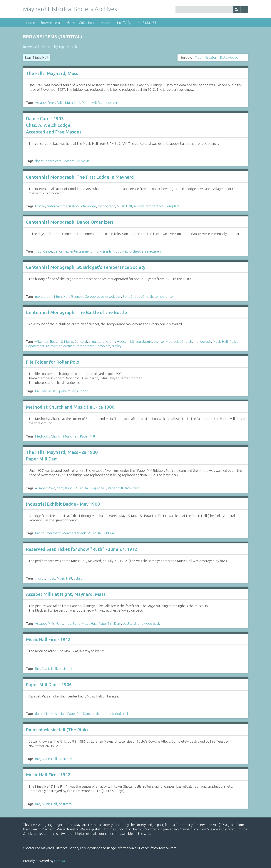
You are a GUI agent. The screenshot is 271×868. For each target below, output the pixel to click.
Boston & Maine (61, 341)
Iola (83, 206)
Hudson (123, 341)
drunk (111, 341)
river (136, 488)
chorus (40, 578)
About (106, 23)
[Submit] (237, 10)
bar (46, 341)
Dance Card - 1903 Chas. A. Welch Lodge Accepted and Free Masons (54, 125)
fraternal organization (63, 206)
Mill (46, 714)
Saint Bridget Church (138, 296)
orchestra (136, 251)
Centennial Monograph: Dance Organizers (70, 222)
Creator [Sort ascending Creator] (211, 57)
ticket (78, 578)
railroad (52, 346)
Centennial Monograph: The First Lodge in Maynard (80, 177)
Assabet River (45, 103)
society (139, 206)
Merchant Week (74, 533)
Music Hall (73, 103)
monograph (106, 206)
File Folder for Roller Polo (53, 362)
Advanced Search (244, 10)
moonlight (72, 623)
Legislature (144, 341)
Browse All (31, 47)
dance (39, 161)
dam (60, 488)
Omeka (60, 861)
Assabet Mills (45, 623)
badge (40, 533)
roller (71, 391)
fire (38, 669)
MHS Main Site (148, 23)
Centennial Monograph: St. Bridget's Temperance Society (86, 267)
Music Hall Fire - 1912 (48, 639)
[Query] (212, 10)
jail (132, 341)
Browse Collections (81, 23)
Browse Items (51, 23)
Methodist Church (179, 341)
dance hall (61, 251)
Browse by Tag (53, 47)
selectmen (153, 251)
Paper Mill (87, 436)
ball (38, 391)
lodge (92, 206)
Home (30, 23)
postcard (113, 103)
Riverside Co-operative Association (96, 296)
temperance (155, 206)
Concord (81, 341)
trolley (117, 346)
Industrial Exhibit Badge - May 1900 (63, 504)
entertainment (81, 251)
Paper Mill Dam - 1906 (49, 685)
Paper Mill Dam (93, 103)
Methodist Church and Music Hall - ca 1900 (70, 407)
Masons (69, 161)
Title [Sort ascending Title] (198, 57)
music (51, 578)
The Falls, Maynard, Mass (52, 73)
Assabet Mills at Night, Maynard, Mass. (66, 594)
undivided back (149, 623)
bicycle (40, 206)
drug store (97, 341)
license (159, 341)
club (38, 251)
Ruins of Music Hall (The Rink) (57, 730)
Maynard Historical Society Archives (70, 9)
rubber (82, 391)
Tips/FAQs (124, 23)
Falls (60, 103)
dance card (54, 161)
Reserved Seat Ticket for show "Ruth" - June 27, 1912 (82, 549)
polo (62, 391)
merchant (53, 533)
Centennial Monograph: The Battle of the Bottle (76, 312)
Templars (172, 206)
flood (69, 488)
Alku (38, 341)
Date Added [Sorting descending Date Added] (230, 57)
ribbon (109, 533)
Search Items (77, 47)
